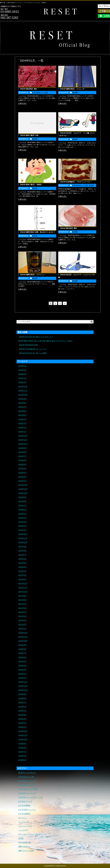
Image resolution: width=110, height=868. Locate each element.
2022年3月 (22, 571)
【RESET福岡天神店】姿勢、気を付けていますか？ (37, 232)
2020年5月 (22, 661)
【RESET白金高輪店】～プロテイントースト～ (76, 182)
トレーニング (23, 822)
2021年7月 (22, 604)
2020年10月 (23, 641)
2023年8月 (22, 501)
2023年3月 (22, 522)
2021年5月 (22, 612)
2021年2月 (22, 625)
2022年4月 (22, 567)
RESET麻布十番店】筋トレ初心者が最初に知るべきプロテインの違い (45, 341)
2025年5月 (22, 415)
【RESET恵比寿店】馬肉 (28, 89)
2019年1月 (22, 727)
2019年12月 (23, 682)
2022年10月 (23, 542)
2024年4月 (22, 469)
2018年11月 (23, 735)
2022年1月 (22, 579)
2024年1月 (22, 481)
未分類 (75, 93)
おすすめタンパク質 (40, 93)
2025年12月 (23, 386)
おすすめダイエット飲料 (28, 789)
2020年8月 (22, 649)
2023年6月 (22, 510)
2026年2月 (22, 378)
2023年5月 (22, 514)
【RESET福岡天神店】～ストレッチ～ (73, 89)
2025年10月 (23, 395)
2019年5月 (22, 711)
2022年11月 (23, 538)
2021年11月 (23, 588)
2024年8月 (22, 452)
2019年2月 (22, 723)
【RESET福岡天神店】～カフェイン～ (33, 275)
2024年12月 (23, 436)
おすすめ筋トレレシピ (27, 810)
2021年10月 (23, 592)
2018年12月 (23, 731)
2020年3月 (22, 670)
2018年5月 (22, 760)
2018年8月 (22, 748)
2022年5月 (22, 563)
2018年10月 (23, 739)
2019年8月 (22, 698)
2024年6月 (22, 460)
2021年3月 (22, 620)
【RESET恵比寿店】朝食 (28, 345)
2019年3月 (22, 719)
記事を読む (23, 104)
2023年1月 (22, 530)
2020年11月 (23, 637)
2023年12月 (23, 485)
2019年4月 (22, 715)
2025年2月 (22, 428)
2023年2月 (22, 526)
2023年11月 (23, 489)
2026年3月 (22, 374)
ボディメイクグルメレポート (30, 834)
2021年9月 (22, 596)
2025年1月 (22, 432)
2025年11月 (23, 391)
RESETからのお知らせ (27, 773)
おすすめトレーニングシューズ (30, 797)
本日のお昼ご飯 (24, 842)
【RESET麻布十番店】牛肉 (29, 135)
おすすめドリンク (25, 801)
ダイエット (23, 818)
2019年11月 (23, 686)
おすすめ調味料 (24, 814)
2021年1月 (22, 629)
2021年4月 (22, 616)
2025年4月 (22, 419)
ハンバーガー (23, 830)
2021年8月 (22, 600)
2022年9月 (22, 547)
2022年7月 (22, 555)
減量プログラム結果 (26, 851)
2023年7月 (22, 505)
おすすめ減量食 (24, 806)
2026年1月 (22, 382)
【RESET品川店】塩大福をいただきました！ (36, 337)
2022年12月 (23, 534)
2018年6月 (22, 756)
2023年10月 (23, 493)
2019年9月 (22, 694)
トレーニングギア (25, 826)
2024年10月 (23, 444)
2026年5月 (22, 366)
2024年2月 (22, 477)
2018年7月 (22, 752)
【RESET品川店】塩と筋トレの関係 (32, 353)
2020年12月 (23, 633)
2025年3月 (22, 423)
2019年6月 (22, 707)
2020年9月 (22, 645)
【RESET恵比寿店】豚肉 (68, 228)
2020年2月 (22, 674)
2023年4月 (22, 518)
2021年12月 (23, 583)
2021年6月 (22, 608)
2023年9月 (22, 497)
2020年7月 (22, 653)
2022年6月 (22, 559)
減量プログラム (24, 847)
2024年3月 (22, 473)
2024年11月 (23, 440)
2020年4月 (22, 666)
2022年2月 (22, 575)
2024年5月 (22, 464)
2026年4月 (22, 370)
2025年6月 (22, 411)
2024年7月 (22, 456)
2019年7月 (22, 702)
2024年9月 (22, 448)
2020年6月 (22, 657)
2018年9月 (22, 744)
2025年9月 (22, 399)
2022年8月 (22, 551)
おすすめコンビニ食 (26, 777)
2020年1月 (22, 678)
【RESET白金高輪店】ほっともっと (32, 349)
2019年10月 (23, 690)
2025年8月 (22, 403)
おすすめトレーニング (27, 793)
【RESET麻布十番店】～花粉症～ (31, 185)
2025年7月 (22, 407)
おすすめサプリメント (27, 781)
